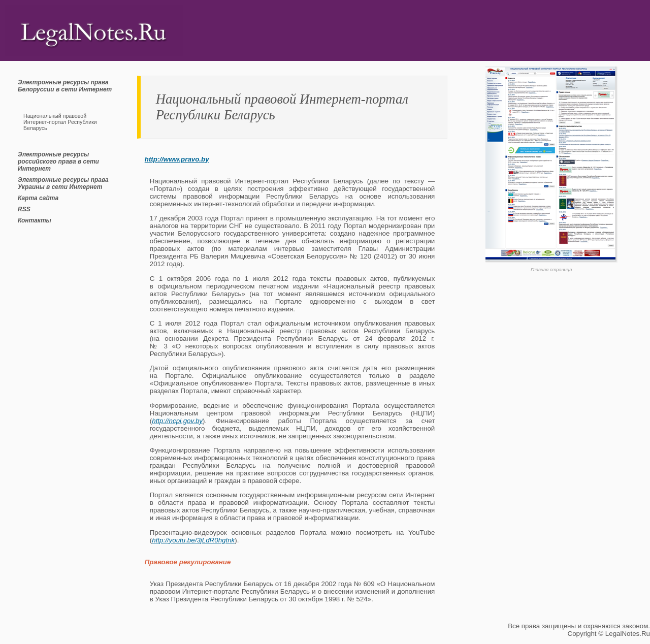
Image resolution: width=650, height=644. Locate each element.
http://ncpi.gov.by (177, 421)
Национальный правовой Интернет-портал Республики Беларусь (60, 122)
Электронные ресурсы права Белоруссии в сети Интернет (65, 86)
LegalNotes (622, 634)
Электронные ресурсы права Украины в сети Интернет (63, 183)
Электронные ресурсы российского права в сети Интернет (58, 162)
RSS (24, 209)
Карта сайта (38, 198)
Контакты (35, 220)
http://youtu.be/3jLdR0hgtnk (193, 540)
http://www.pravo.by (177, 159)
